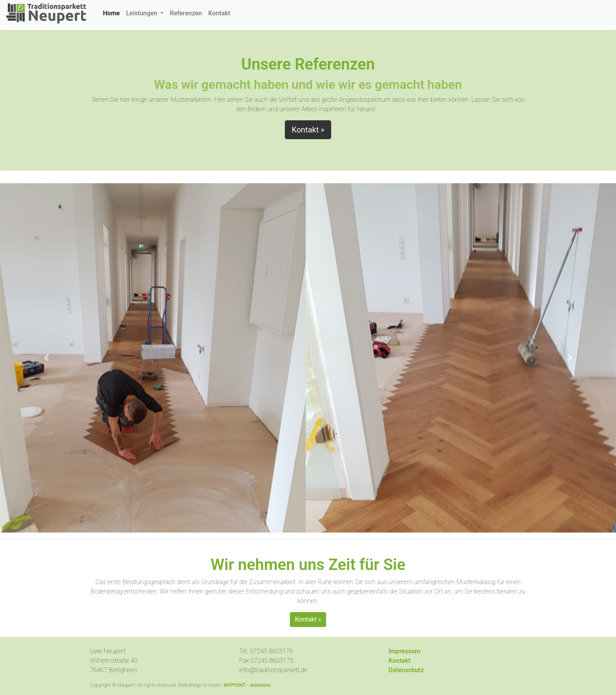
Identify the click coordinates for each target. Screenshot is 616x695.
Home (113, 13)
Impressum (404, 651)
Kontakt (219, 13)
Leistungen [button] (143, 13)
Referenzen (186, 13)
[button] (46, 358)
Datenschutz (406, 670)
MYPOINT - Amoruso (247, 685)
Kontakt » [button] (308, 130)
